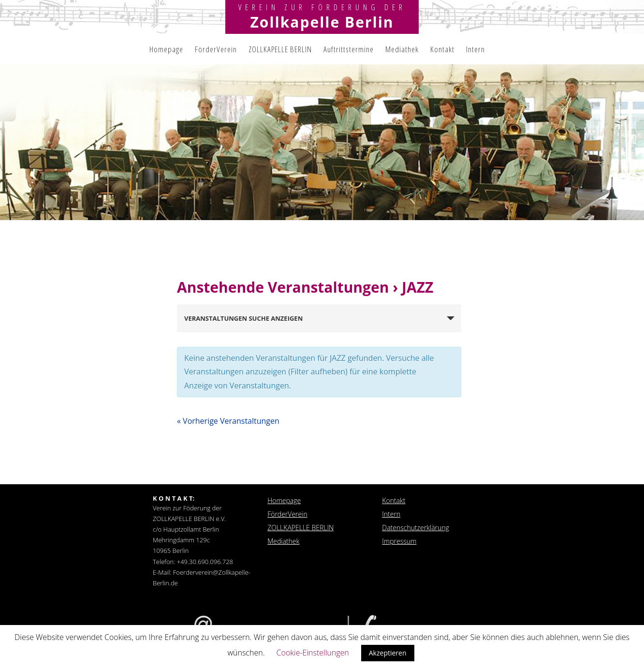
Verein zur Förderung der (322, 7)
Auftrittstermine (349, 49)
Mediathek (402, 49)
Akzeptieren (388, 653)
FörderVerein (216, 49)
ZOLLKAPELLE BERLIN (280, 49)
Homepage (166, 49)
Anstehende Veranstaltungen (285, 287)
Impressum (399, 541)
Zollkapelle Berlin (322, 22)
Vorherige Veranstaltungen (228, 421)
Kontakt (442, 49)
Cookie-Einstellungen (313, 653)
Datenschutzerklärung (416, 528)
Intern (476, 49)
